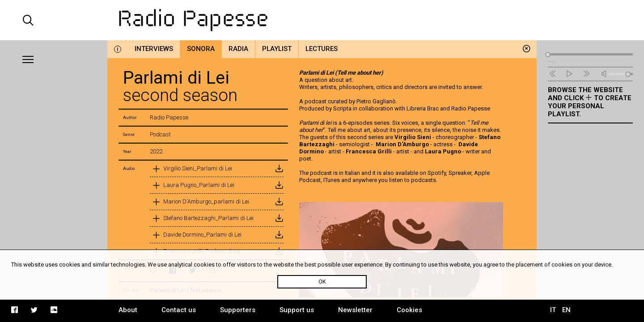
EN (566, 310)
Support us (297, 310)
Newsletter (355, 310)
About (128, 310)
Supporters (238, 310)
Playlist (277, 49)
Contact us (179, 310)
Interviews (154, 49)
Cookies (409, 310)
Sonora (201, 49)
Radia (238, 49)
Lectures (322, 49)
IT (553, 310)
